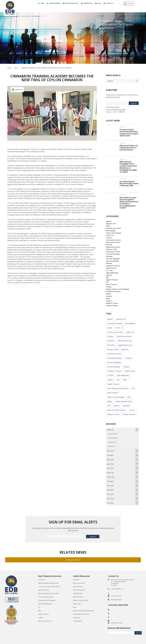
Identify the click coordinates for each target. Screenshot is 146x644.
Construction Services (113, 240)
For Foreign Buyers (80, 9)
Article (108, 226)
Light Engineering (112, 273)
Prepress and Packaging (116, 397)
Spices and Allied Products (116, 410)
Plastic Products (112, 284)
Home (9, 68)
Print (129, 397)
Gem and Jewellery (112, 261)
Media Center (77, 604)
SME (109, 406)
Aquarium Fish (111, 224)
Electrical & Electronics (45, 621)
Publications (77, 618)
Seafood (109, 296)
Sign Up (134, 103)
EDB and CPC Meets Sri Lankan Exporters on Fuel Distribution (129, 148)
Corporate (111, 341)
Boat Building (111, 231)
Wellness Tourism (112, 303)
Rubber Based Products (124, 401)
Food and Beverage (113, 254)
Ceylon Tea (110, 235)
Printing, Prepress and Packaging (117, 289)
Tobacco (109, 301)
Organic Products (112, 280)
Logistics (109, 275)
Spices (108, 299)
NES (107, 277)
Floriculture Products (113, 252)
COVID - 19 (119, 328)
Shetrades (126, 406)
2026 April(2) (111, 446)
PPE (107, 282)
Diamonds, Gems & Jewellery (47, 600)
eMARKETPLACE (78, 593)
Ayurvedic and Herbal (113, 228)
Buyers (110, 328)
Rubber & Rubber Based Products (48, 583)
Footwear (109, 256)
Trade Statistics (78, 621)
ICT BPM (110, 375)
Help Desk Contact (117, 623)
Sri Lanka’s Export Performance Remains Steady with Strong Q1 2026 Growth (129, 133)
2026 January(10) (112, 434)
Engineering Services (113, 247)
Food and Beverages (115, 358)
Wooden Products (112, 306)
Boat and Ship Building (45, 604)
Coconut (109, 238)
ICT (39, 607)
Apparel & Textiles (44, 590)
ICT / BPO (109, 270)
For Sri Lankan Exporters (104, 9)
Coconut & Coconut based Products (49, 587)
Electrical (109, 245)
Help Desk (76, 580)
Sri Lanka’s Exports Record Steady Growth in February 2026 (129, 183)
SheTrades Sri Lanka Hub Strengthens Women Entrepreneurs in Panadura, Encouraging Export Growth (129, 203)
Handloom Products (113, 266)
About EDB (123, 9)
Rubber (108, 294)
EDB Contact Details (79, 590)
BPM (40, 611)
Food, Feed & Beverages (46, 597)
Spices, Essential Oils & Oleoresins (49, 593)
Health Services (111, 268)
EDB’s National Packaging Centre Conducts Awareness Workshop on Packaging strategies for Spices (128, 167)
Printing (109, 287)
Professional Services (113, 291)
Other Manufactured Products (118, 388)
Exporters (125, 349)
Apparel (109, 221)
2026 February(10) (113, 438)
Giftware (109, 263)
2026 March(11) (112, 442)
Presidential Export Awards (81, 614)
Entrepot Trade (111, 249)
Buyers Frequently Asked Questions (84, 611)
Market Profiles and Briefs (81, 600)
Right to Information (79, 583)
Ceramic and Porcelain (114, 233)
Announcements (78, 587)
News (16, 68)
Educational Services (113, 242)
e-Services (131, 3)
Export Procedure (78, 597)
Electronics (111, 345)
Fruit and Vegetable (113, 259)
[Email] (121, 633)
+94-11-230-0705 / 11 (117, 589)
